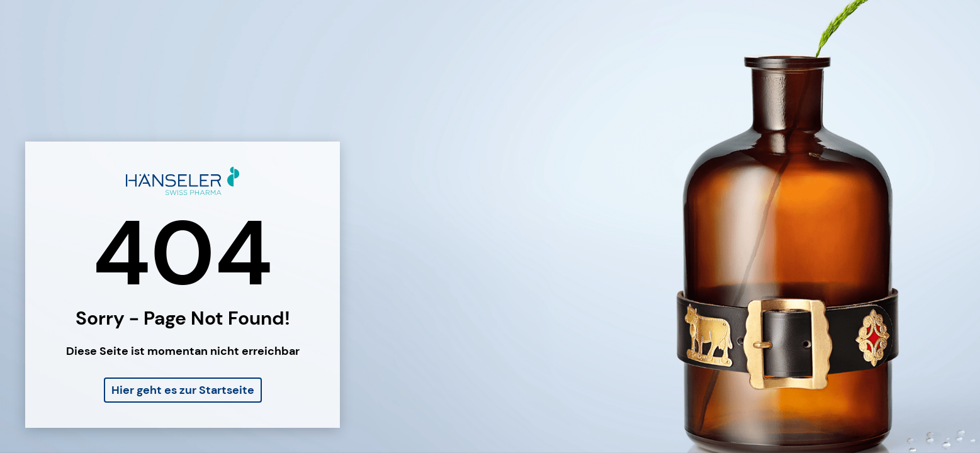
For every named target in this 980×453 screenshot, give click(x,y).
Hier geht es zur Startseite (183, 390)
